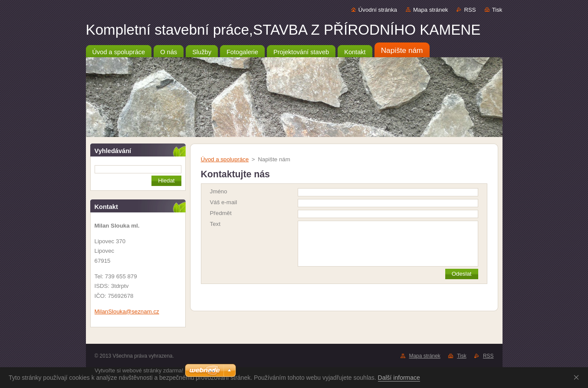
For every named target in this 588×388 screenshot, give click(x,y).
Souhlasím (578, 377)
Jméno (219, 191)
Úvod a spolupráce (225, 159)
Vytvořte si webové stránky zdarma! (139, 370)
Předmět (221, 213)
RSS (470, 10)
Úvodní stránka (378, 10)
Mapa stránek (430, 10)
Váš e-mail (224, 202)
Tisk (497, 10)
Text (215, 224)
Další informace (399, 378)
